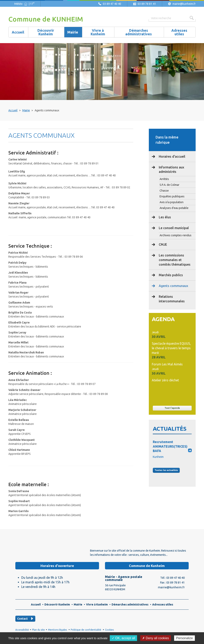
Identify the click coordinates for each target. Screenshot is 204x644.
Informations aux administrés (171, 170)
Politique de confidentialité (86, 630)
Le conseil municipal (173, 228)
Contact (22, 619)
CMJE (162, 244)
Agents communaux (173, 286)
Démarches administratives (130, 604)
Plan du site (38, 630)
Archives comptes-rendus (176, 235)
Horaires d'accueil (172, 156)
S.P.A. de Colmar (169, 185)
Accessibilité (22, 630)
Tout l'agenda (172, 408)
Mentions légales (57, 630)
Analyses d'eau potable (174, 208)
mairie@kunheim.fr (184, 4)
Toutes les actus (166, 470)
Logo (38, 548)
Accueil (13, 110)
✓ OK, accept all (123, 638)
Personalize (184, 638)
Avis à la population (172, 202)
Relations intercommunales (171, 299)
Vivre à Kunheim (97, 604)
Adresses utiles (163, 604)
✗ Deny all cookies (156, 638)
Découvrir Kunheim (57, 604)
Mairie (26, 110)
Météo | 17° (24, 4)
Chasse (164, 191)
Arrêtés (164, 179)
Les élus (164, 217)
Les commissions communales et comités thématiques (174, 260)
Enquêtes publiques (172, 196)
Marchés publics (170, 275)
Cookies (109, 630)
